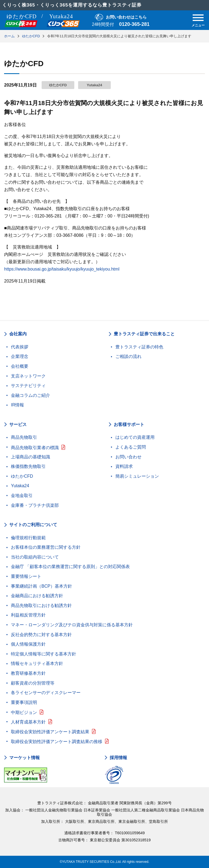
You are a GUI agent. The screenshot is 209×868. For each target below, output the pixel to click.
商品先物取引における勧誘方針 (41, 605)
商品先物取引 (24, 437)
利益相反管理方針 (28, 615)
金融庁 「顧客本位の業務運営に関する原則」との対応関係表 (70, 567)
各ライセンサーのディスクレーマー (46, 693)
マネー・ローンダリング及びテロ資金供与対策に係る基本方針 (72, 625)
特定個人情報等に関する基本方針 (44, 654)
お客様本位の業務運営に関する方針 (46, 547)
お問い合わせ (128, 457)
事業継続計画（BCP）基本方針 (42, 586)
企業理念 (20, 356)
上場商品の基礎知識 (30, 457)
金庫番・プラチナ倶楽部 (35, 505)
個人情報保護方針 (28, 644)
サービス (18, 424)
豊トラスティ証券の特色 (139, 347)
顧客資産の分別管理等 (33, 683)
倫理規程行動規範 (28, 538)
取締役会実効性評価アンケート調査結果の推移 (57, 742)
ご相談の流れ (128, 356)
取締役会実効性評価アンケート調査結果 (50, 732)
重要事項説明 (24, 702)
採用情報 (118, 758)
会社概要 (20, 366)
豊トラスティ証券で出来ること (144, 334)
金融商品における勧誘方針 (37, 596)
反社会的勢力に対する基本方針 (41, 635)
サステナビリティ (28, 386)
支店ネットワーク (28, 376)
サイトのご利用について (33, 525)
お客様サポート (129, 424)
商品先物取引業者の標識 (35, 448)
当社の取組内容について (35, 557)
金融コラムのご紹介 (30, 395)
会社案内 (18, 334)
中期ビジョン (24, 712)
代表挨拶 (20, 347)
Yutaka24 (20, 486)
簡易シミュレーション (137, 476)
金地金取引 (22, 496)
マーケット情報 (24, 758)
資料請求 (124, 466)
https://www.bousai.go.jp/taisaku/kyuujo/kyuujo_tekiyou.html (62, 269)
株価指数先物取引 (28, 466)
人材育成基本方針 (28, 722)
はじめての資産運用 (135, 437)
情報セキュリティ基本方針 (37, 663)
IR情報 (17, 405)
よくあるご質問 (131, 447)
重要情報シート (26, 576)
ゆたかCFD (22, 476)
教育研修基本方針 (28, 673)
